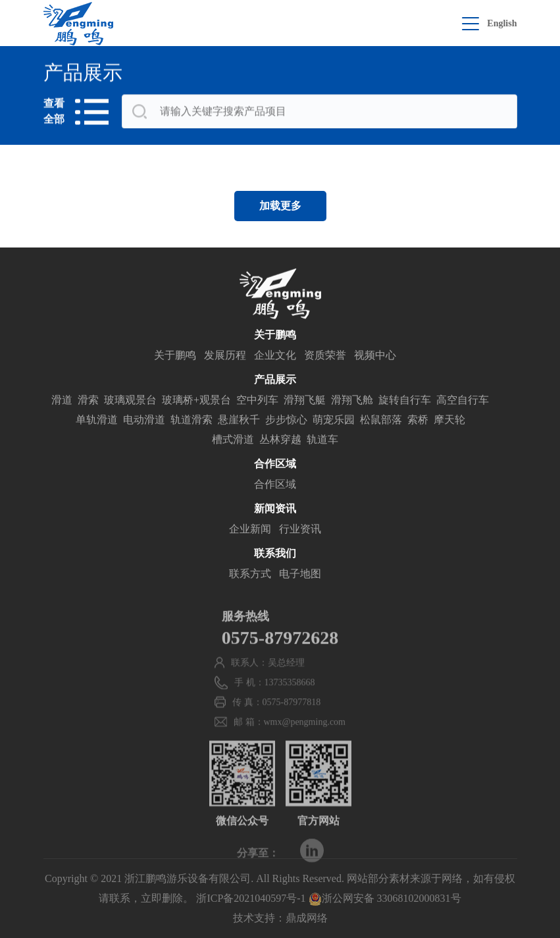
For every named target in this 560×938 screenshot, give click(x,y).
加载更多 (280, 206)
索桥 (418, 422)
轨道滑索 (191, 422)
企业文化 (275, 357)
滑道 (62, 402)
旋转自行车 (405, 402)
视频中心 (375, 357)
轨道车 (322, 441)
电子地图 (300, 576)
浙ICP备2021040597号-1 (251, 898)
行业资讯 (300, 531)
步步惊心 (286, 422)
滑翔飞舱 (352, 402)
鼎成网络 (307, 918)
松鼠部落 (381, 422)
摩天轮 (449, 422)
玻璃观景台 (130, 402)
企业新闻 (250, 531)
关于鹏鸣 (175, 357)
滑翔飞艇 (305, 402)
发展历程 (225, 357)
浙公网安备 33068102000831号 (385, 898)
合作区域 (275, 486)
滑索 (88, 402)
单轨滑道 (97, 422)
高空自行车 (463, 402)
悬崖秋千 (239, 422)
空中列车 (257, 402)
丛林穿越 (280, 441)
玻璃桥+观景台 (196, 402)
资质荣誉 (325, 357)
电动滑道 (144, 422)
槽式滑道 (233, 441)
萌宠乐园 (334, 422)
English (502, 23)
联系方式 (250, 576)
